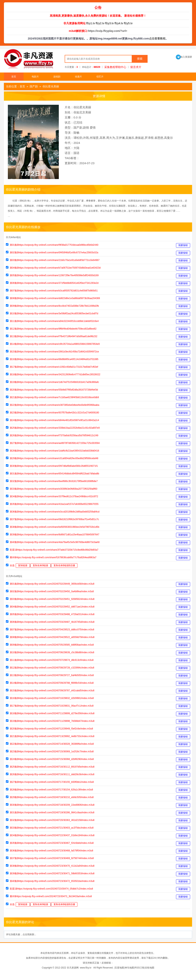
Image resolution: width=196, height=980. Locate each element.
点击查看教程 (157, 39)
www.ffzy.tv (86, 968)
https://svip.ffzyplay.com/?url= (108, 31)
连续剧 (57, 77)
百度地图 (119, 968)
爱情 (93, 128)
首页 (14, 77)
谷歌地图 (150, 968)
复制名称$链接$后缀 (64, 565)
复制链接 (23, 565)
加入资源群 (184, 57)
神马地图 (129, 968)
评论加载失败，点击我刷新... (21, 934)
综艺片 (100, 77)
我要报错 (183, 245)
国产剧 (34, 86)
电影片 (35, 77)
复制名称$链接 (40, 565)
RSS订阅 (139, 968)
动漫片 (78, 77)
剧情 (86, 128)
